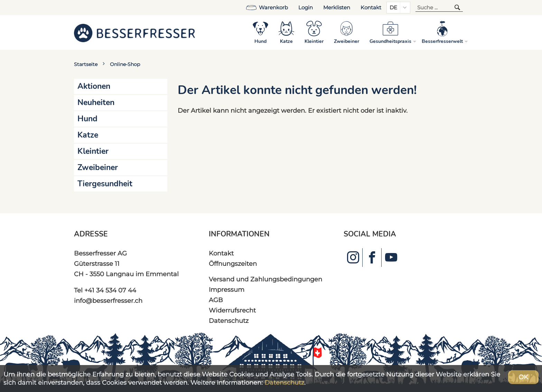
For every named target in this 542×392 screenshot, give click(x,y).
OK (523, 377)
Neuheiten (96, 102)
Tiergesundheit (105, 184)
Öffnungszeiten (233, 264)
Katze (88, 135)
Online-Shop (125, 64)
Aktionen (94, 86)
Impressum (227, 290)
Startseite (86, 64)
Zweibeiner (98, 167)
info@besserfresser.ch (108, 301)
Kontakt (371, 8)
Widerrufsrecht (232, 310)
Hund (87, 119)
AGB (216, 300)
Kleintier (93, 151)
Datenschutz (229, 321)
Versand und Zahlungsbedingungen (265, 279)
